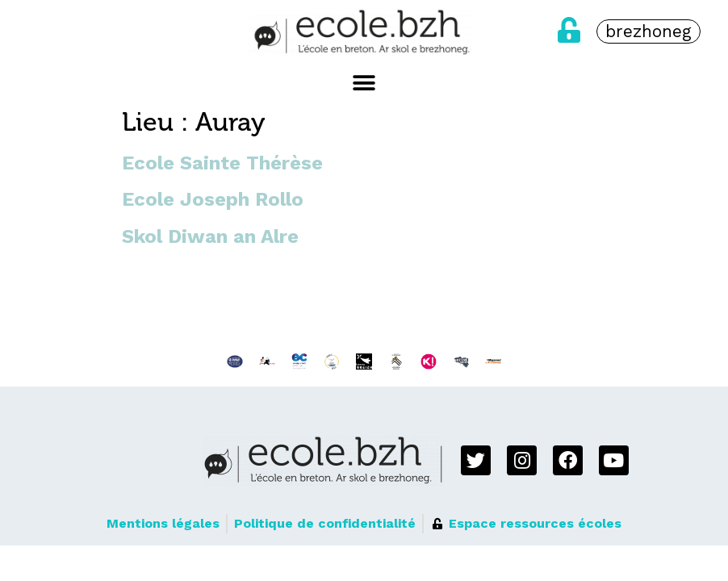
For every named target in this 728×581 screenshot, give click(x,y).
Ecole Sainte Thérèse (222, 163)
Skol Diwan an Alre (210, 236)
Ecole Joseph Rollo (213, 199)
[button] (364, 83)
